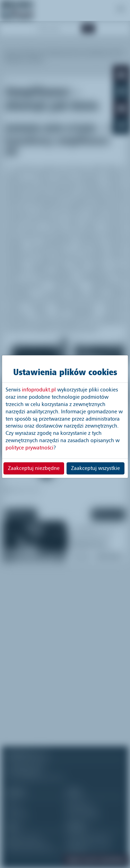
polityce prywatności (29, 448)
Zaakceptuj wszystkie (96, 468)
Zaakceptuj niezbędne (34, 468)
